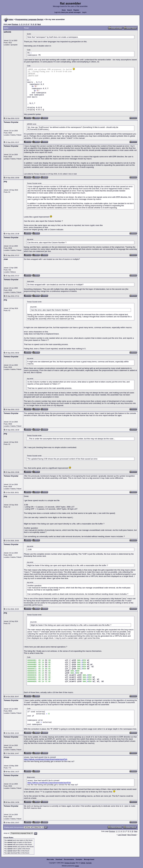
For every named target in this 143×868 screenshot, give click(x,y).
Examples (79, 859)
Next (39, 24)
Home (64, 10)
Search (70, 10)
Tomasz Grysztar (70, 863)
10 (36, 24)
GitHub (83, 863)
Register (76, 10)
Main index (50, 859)
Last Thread (122, 835)
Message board (89, 859)
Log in (84, 12)
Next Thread (132, 835)
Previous (15, 24)
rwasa (77, 866)
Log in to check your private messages (68, 12)
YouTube (89, 863)
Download (59, 859)
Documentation (69, 859)
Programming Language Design (29, 19)
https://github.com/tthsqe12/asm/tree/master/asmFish (45, 759)
